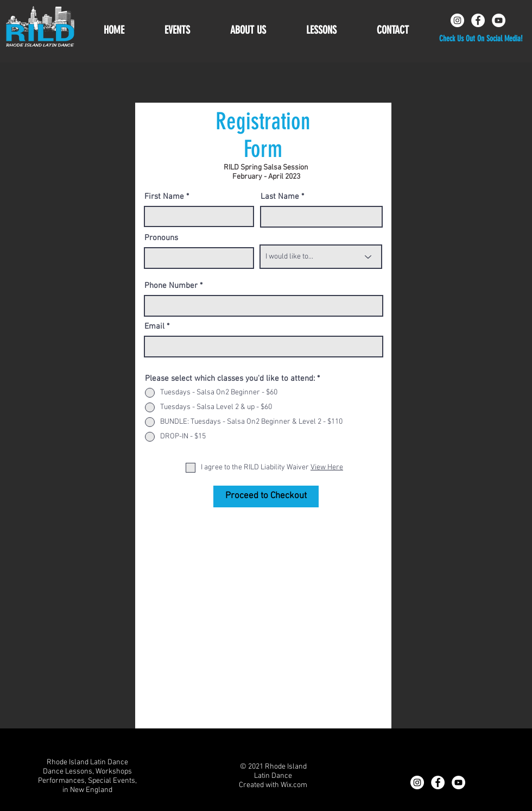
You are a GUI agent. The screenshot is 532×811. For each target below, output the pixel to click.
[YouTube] (499, 20)
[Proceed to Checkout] (266, 496)
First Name (164, 197)
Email (154, 327)
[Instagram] (457, 20)
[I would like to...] (321, 257)
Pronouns (161, 238)
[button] (248, 30)
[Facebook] (478, 20)
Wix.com (294, 785)
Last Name (280, 197)
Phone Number (171, 286)
